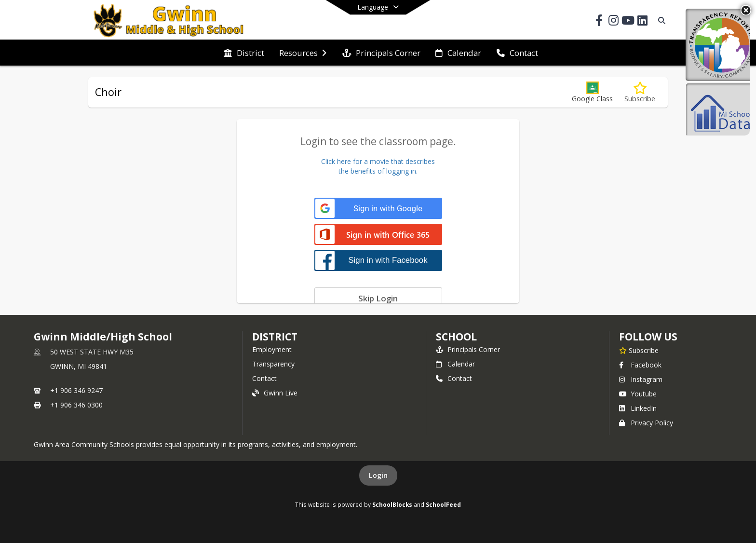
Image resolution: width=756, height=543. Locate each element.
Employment (272, 349)
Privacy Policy (646, 423)
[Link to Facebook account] (599, 22)
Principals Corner (468, 349)
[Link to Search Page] (660, 20)
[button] (592, 92)
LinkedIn (638, 408)
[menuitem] (244, 53)
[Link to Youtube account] (628, 22)
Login (378, 475)
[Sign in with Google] (378, 209)
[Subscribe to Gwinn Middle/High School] (639, 350)
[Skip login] (378, 298)
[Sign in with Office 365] (378, 235)
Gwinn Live (275, 393)
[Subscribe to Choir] (640, 92)
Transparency (273, 364)
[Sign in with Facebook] (378, 260)
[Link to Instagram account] (613, 22)
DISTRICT (275, 337)
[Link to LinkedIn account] (642, 22)
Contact (264, 378)
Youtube (638, 394)
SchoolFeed (443, 504)
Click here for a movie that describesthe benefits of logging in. (378, 166)
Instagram (641, 379)
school (456, 337)
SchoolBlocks (392, 504)
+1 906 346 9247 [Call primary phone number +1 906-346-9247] (76, 390)
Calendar (455, 364)
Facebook (640, 365)
